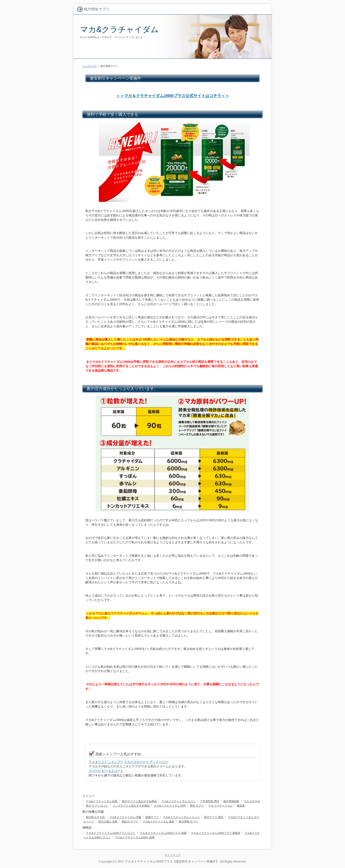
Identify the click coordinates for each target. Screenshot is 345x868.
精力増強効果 (231, 801)
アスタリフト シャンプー (106, 762)
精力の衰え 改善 (108, 822)
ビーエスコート (113, 771)
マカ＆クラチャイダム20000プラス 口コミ (111, 833)
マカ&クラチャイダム (119, 29)
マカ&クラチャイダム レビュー (181, 817)
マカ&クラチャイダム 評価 (125, 817)
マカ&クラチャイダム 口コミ (178, 801)
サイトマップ (172, 855)
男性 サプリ (197, 806)
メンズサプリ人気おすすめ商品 (131, 806)
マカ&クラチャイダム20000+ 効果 (135, 837)
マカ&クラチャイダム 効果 (102, 801)
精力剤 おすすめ (95, 817)
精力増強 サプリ (188, 822)
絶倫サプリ (152, 817)
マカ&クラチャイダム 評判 (170, 806)
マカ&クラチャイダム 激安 (158, 822)
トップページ (90, 66)
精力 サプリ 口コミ (97, 806)
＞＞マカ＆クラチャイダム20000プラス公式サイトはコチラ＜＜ (173, 96)
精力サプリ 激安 (214, 817)
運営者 (241, 806)
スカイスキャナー (136, 762)
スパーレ (95, 771)
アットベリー (159, 762)
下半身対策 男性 (210, 801)
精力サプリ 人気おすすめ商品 (139, 801)
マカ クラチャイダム (220, 806)
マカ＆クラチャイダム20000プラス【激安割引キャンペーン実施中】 (172, 861)
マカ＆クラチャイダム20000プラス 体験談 (216, 833)
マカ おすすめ (252, 801)
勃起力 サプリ (130, 822)
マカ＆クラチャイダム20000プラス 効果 (163, 833)
